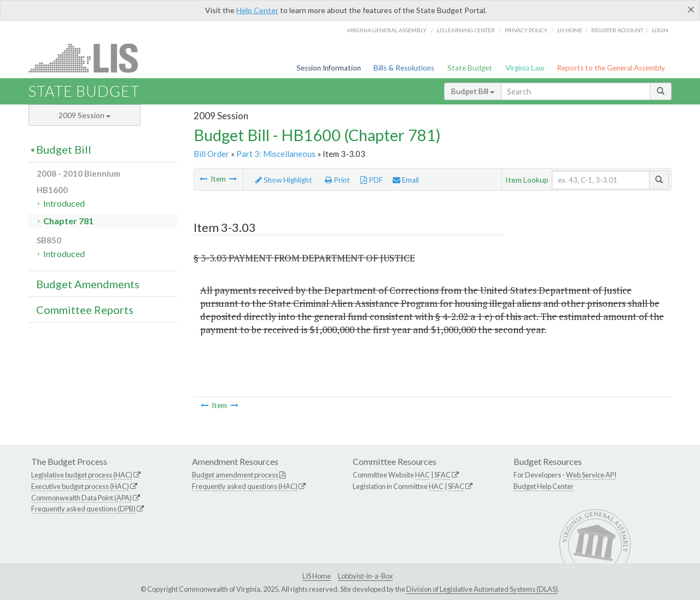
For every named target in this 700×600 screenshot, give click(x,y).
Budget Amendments (88, 284)
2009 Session (84, 115)
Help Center (257, 10)
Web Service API (591, 475)
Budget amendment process (235, 475)
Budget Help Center (544, 486)
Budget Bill (473, 91)
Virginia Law (525, 68)
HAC (422, 475)
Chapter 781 (68, 221)
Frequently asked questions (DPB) (83, 509)
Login (660, 30)
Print (337, 180)
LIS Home (317, 576)
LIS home (570, 30)
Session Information (329, 68)
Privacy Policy (526, 30)
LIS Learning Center (466, 30)
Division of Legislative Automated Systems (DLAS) (482, 589)
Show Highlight (284, 180)
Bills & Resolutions (404, 68)
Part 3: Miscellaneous (276, 154)
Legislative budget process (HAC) (82, 475)
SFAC (442, 475)
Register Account (617, 30)
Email (406, 180)
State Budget (470, 68)
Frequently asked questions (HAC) (245, 486)
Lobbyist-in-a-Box (365, 576)
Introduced (64, 203)
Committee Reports (85, 310)
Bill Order (211, 154)
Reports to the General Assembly (611, 68)
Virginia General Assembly (387, 30)
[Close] (691, 9)
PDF (372, 180)
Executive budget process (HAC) (80, 486)
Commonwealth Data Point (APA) (81, 498)
